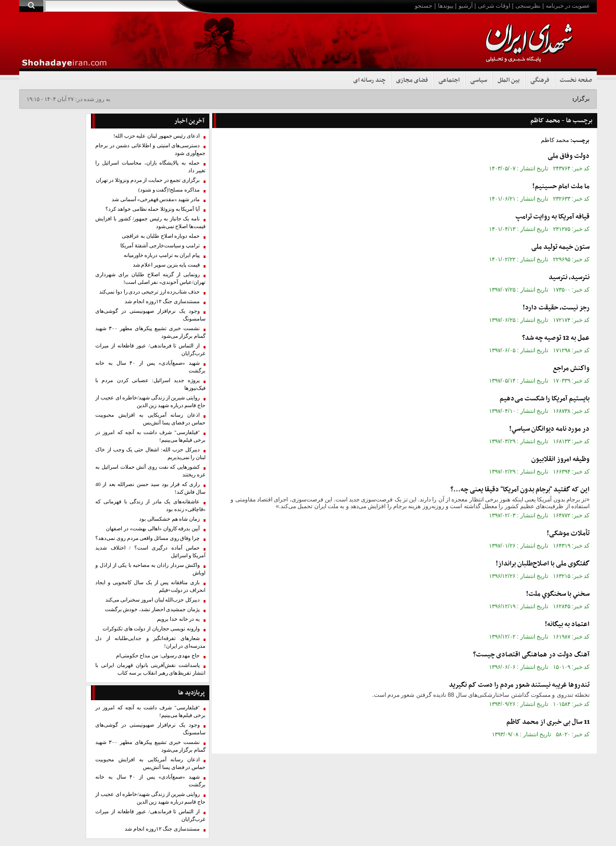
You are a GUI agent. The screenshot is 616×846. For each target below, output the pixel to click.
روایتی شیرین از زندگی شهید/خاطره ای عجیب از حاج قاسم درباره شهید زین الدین (150, 402)
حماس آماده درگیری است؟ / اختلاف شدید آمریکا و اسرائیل (150, 552)
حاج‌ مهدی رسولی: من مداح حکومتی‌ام (158, 656)
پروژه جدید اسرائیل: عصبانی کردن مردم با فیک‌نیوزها (150, 384)
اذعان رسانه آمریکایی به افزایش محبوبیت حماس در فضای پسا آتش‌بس (150, 419)
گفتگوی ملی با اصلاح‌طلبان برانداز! (543, 564)
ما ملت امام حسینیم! (561, 186)
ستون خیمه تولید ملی (560, 247)
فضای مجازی (412, 80)
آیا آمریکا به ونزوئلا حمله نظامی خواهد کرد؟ (153, 209)
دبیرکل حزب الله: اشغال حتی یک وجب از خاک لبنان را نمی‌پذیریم (150, 454)
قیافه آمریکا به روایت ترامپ (552, 217)
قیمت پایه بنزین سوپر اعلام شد (166, 265)
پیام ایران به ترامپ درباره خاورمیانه (162, 255)
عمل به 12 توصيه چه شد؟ (556, 338)
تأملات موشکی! (568, 533)
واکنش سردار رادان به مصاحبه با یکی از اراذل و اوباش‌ (150, 569)
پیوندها (446, 6)
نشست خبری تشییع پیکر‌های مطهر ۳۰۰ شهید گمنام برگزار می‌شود (150, 332)
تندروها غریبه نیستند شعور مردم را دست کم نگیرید (519, 685)
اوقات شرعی (494, 6)
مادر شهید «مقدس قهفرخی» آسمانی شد (156, 199)
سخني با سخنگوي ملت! (558, 594)
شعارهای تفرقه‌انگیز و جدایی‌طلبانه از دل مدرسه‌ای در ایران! (150, 642)
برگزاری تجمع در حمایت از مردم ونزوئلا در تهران (148, 180)
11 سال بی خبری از (548, 722)
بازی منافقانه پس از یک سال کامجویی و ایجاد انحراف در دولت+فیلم (150, 586)
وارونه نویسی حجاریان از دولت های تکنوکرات (151, 629)
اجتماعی (449, 80)
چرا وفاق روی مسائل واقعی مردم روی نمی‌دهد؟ (148, 538)
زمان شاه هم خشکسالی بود (169, 519)
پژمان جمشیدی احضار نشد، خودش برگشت (152, 609)
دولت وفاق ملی (569, 156)
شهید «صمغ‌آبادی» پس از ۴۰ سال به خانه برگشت (150, 367)
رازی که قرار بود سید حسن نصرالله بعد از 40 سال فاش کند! (150, 488)
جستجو (423, 6)
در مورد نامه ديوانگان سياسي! (549, 429)
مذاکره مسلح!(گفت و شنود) (169, 190)
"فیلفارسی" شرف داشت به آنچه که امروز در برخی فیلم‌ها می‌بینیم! (150, 436)
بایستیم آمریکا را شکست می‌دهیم (545, 399)
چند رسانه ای (369, 80)
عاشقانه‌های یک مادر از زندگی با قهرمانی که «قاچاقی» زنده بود (150, 506)
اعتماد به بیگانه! (567, 624)
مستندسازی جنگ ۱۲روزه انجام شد (162, 301)
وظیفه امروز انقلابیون (560, 459)
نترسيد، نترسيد (569, 277)
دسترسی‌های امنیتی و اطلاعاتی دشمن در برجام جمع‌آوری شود (150, 149)
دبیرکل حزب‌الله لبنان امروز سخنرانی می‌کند (153, 600)
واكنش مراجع (571, 368)
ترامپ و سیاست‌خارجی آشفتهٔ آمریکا (160, 246)
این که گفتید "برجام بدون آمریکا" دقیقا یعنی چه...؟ (520, 490)
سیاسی (479, 80)
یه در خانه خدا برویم (178, 619)
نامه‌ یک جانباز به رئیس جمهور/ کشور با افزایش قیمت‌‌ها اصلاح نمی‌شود (150, 223)
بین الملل (509, 80)
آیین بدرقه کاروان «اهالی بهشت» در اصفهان (153, 529)
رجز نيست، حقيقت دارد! (556, 308)
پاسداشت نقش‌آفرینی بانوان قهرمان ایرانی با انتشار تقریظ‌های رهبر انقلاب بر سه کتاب (150, 669)
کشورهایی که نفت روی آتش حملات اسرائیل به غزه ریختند (150, 471)
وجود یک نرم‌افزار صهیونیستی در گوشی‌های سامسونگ (150, 315)
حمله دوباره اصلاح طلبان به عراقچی (161, 236)
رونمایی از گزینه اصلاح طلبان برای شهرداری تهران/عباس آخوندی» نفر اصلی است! (150, 278)
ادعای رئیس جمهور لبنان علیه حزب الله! (156, 136)
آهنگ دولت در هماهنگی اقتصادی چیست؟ (531, 655)
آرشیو (466, 6)
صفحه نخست (576, 80)
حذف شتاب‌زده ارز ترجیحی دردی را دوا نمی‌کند (149, 292)
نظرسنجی (528, 6)
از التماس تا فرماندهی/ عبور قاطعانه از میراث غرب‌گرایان (150, 350)
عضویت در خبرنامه (568, 6)
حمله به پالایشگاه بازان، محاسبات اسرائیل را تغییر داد (150, 167)
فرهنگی (540, 80)
